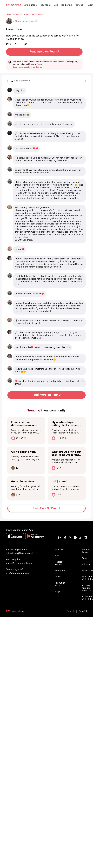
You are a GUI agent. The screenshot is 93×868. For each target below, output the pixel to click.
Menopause (79, 5)
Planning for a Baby (30, 5)
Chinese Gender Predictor (87, 588)
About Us (59, 550)
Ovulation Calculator (88, 598)
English (71, 611)
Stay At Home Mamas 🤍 (26, 21)
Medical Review (59, 563)
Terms (85, 558)
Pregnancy (45, 5)
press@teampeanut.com (19, 563)
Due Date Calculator (88, 578)
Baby (56, 5)
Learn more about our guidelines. (28, 67)
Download (88, 571)
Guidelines (60, 571)
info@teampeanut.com (18, 573)
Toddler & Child (66, 5)
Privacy (86, 565)
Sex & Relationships (35, 14)
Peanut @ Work (60, 584)
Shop (57, 592)
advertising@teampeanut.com (22, 553)
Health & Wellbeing (15, 14)
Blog (57, 556)
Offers (58, 577)
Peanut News (86, 551)
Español (83, 611)
